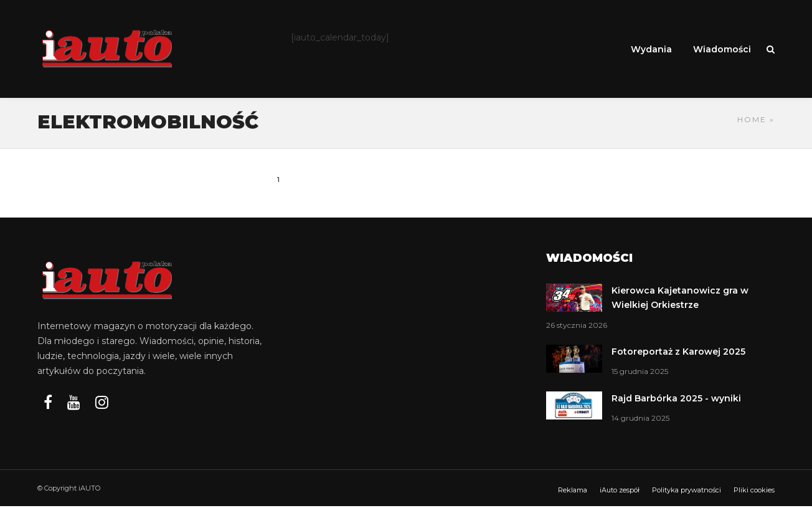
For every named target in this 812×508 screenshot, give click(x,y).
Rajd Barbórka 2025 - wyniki (676, 400)
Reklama (573, 492)
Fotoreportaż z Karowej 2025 (678, 353)
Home (752, 121)
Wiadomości (722, 49)
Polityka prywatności (687, 492)
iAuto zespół (620, 492)
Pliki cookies (754, 492)
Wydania (651, 49)
